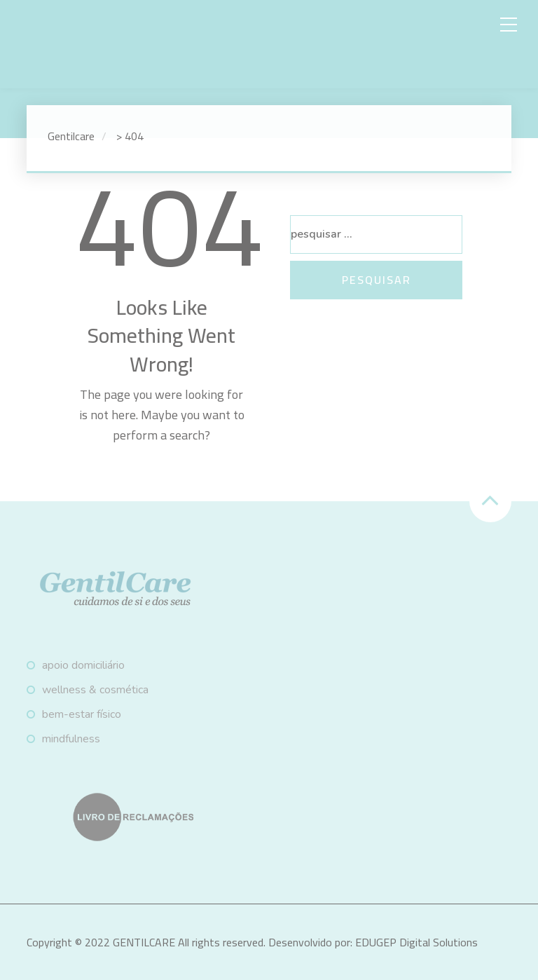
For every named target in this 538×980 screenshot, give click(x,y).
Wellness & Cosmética (95, 690)
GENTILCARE (144, 942)
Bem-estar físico (82, 714)
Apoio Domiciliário (83, 665)
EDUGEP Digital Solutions (416, 942)
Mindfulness (71, 739)
